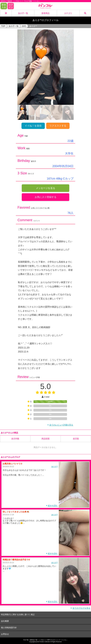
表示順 (76, 439)
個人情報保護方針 (9, 628)
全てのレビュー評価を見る (61, 425)
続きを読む (53, 506)
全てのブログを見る (81, 608)
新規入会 (4, 6)
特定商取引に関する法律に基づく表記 (18, 615)
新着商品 (45, 13)
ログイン (11, 6)
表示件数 (15, 439)
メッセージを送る (45, 188)
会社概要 (5, 621)
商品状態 (45, 439)
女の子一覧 (23, 13)
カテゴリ (68, 13)
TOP (3, 26)
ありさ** (55, 467)
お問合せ (5, 634)
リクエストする (58, 126)
